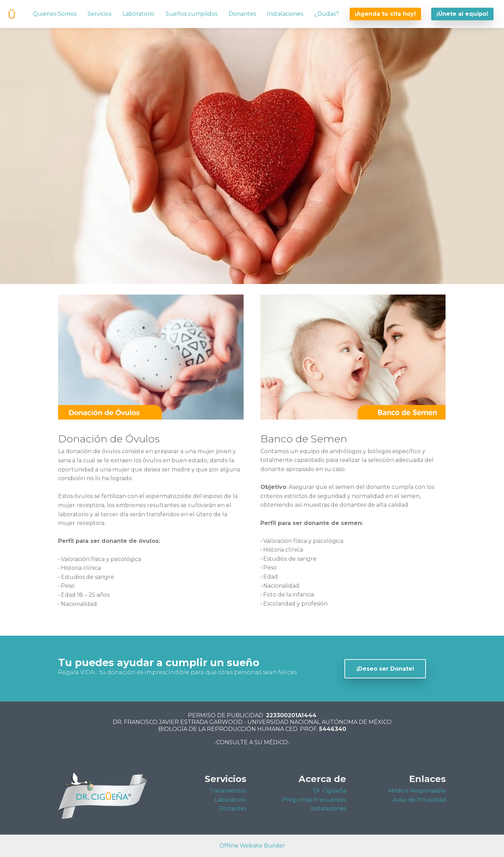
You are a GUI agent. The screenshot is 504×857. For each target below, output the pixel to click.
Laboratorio (138, 14)
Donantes (242, 14)
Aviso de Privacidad (419, 800)
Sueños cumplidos (191, 14)
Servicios (99, 14)
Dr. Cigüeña (330, 791)
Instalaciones (285, 14)
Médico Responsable (417, 791)
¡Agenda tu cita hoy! (385, 14)
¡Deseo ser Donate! (385, 669)
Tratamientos (228, 791)
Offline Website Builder (252, 846)
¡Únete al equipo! (462, 14)
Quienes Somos (55, 14)
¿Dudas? (327, 14)
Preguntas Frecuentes (314, 800)
